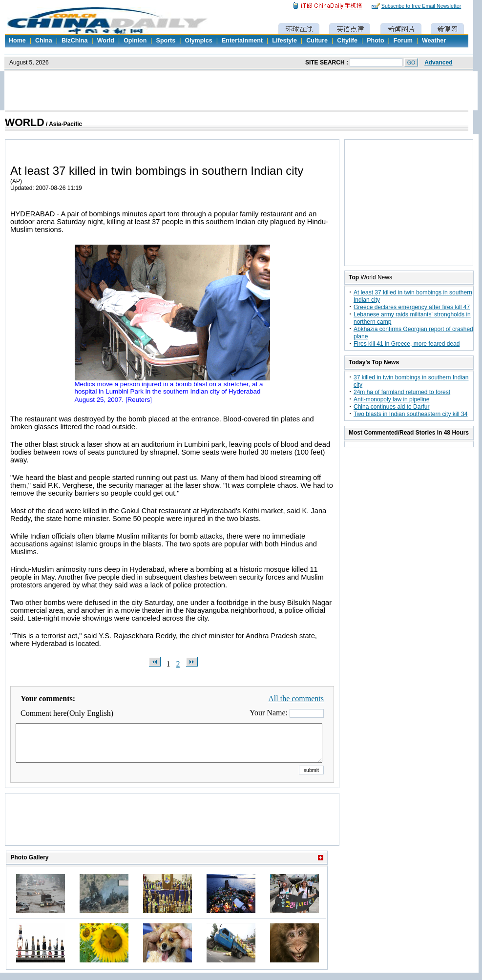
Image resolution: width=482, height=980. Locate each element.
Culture (317, 41)
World (106, 41)
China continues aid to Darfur (391, 407)
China (44, 41)
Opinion (135, 41)
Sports (166, 41)
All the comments (296, 699)
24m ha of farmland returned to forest (402, 392)
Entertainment (242, 41)
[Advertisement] (172, 832)
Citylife (347, 41)
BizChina (74, 41)
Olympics (198, 41)
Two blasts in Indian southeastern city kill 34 (410, 414)
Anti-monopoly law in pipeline (391, 399)
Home (17, 41)
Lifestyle (284, 41)
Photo (375, 41)
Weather (434, 41)
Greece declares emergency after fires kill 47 (412, 307)
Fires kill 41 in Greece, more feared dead (407, 344)
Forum (403, 41)
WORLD (25, 123)
